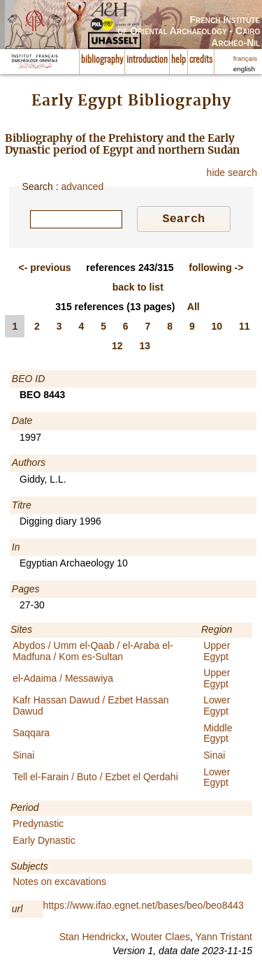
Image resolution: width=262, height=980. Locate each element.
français (245, 58)
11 (245, 328)
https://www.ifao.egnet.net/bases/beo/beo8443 (144, 907)
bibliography (102, 60)
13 (145, 348)
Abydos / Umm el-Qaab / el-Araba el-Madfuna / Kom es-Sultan (93, 653)
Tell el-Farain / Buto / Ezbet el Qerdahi (95, 779)
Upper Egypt (217, 653)
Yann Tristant (224, 939)
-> (216, 270)
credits (201, 60)
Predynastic (38, 826)
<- (45, 270)
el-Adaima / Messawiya (63, 680)
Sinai (23, 757)
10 (217, 328)
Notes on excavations (59, 884)
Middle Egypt (218, 735)
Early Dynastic (44, 842)
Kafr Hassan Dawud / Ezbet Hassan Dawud (90, 707)
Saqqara (31, 735)
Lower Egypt (217, 707)
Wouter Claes (160, 939)
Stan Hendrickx (93, 939)
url (17, 911)
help (179, 60)
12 (117, 348)
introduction (147, 60)
